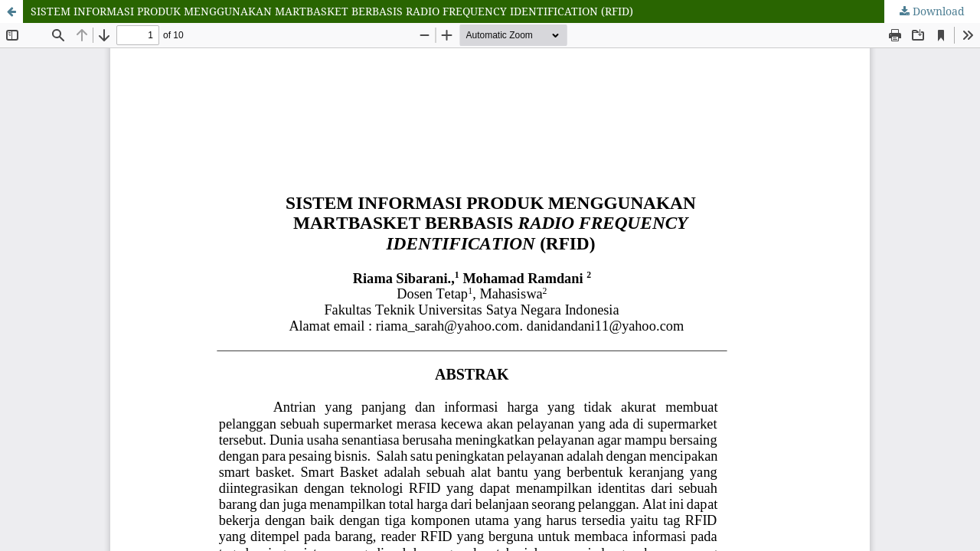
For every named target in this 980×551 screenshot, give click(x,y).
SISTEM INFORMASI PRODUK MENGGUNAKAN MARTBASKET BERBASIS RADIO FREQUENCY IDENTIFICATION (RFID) (332, 11)
